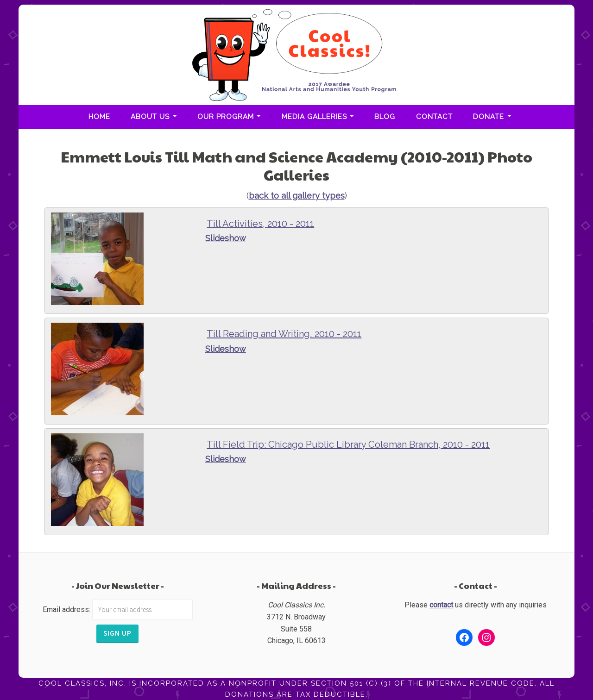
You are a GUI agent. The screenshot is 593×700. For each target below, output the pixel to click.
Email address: (67, 609)
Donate (489, 117)
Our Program (226, 117)
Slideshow (226, 238)
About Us (150, 117)
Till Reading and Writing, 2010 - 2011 (284, 334)
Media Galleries (314, 117)
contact (441, 605)
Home (99, 117)
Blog (385, 117)
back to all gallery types (297, 196)
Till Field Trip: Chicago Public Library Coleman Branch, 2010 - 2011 (348, 444)
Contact (434, 117)
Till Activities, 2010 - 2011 (260, 224)
